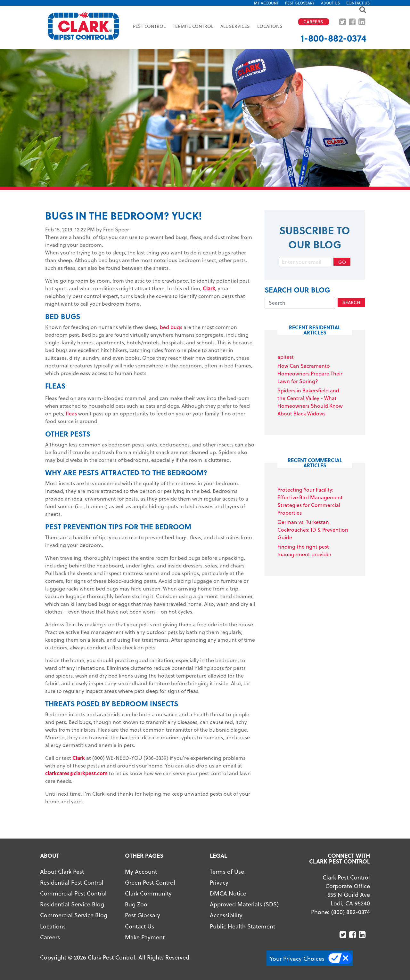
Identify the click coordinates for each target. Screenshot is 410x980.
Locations (270, 26)
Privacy (219, 882)
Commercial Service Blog (74, 915)
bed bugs (171, 327)
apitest (286, 357)
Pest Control (149, 26)
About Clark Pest (62, 871)
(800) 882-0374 (351, 912)
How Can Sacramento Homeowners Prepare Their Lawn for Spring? (310, 373)
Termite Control (193, 26)
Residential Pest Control (72, 882)
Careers (50, 937)
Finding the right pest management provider (304, 550)
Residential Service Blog (72, 904)
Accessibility (226, 915)
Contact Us (358, 3)
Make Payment (145, 937)
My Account (266, 3)
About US (330, 3)
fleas (71, 413)
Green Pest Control (150, 882)
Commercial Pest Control (73, 893)
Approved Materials (236, 904)
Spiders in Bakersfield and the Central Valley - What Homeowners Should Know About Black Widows (310, 402)
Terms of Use (227, 871)
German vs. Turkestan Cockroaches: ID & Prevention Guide (313, 530)
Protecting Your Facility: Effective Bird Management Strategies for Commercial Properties (310, 501)
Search (351, 302)
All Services (235, 26)
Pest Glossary (300, 3)
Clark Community (148, 893)
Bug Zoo (136, 904)
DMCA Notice (228, 893)
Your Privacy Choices (297, 958)
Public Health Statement (242, 926)
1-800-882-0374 (334, 38)
